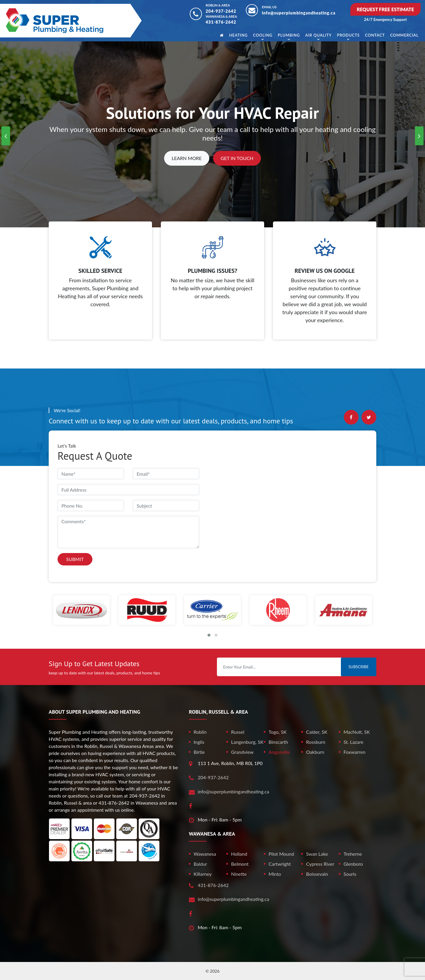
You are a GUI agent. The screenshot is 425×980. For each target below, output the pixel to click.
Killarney (203, 874)
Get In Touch (237, 158)
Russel (238, 732)
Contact (375, 35)
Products (348, 35)
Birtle (199, 752)
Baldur (200, 864)
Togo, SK (278, 732)
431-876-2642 (221, 22)
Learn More (187, 158)
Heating (238, 35)
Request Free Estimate (385, 9)
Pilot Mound (281, 854)
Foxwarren (354, 752)
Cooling (263, 35)
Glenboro (353, 864)
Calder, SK (317, 732)
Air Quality (318, 35)
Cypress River (320, 864)
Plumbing (289, 35)
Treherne (353, 854)
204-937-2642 (221, 11)
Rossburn (316, 742)
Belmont (240, 864)
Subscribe (359, 667)
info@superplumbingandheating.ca (299, 13)
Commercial (404, 35)
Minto (275, 874)
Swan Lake (317, 854)
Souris (350, 874)
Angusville (279, 752)
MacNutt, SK (357, 732)
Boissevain (317, 874)
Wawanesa (205, 854)
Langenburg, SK (247, 742)
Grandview (242, 752)
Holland (239, 854)
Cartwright (280, 864)
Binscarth (278, 742)
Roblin (200, 732)
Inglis (199, 742)
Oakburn (315, 752)
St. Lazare (353, 742)
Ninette (239, 874)
